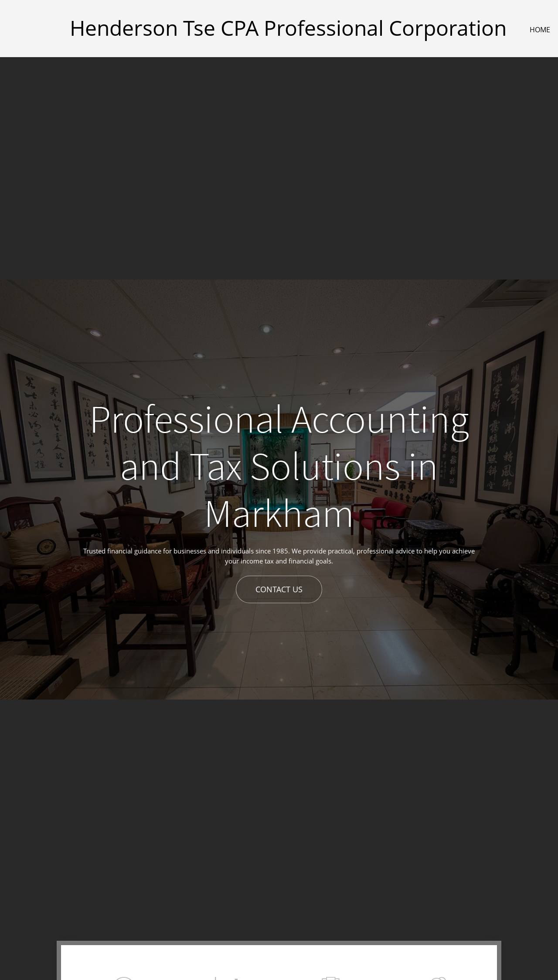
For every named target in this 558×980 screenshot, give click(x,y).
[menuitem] (540, 30)
